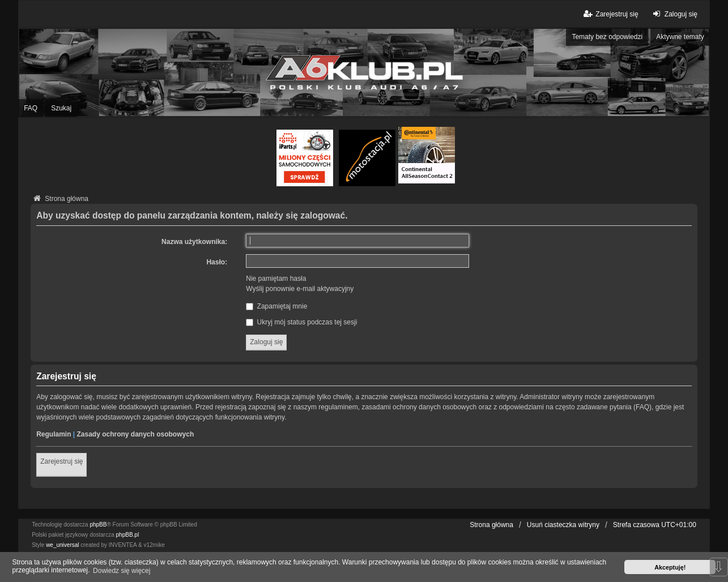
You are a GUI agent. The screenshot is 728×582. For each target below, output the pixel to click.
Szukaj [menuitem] (61, 108)
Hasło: (217, 262)
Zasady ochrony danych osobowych (136, 434)
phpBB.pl (128, 535)
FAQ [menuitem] (31, 108)
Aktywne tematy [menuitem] (680, 37)
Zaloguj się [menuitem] (674, 14)
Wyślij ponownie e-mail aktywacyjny (300, 289)
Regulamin (54, 434)
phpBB (98, 525)
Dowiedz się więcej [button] (122, 571)
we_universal (62, 545)
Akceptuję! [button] (670, 567)
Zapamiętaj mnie (276, 306)
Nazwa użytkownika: (194, 242)
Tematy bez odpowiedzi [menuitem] (607, 37)
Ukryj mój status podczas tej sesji (301, 322)
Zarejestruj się (61, 461)
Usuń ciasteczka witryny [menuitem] (563, 525)
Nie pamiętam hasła (276, 279)
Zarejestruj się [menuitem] (610, 14)
